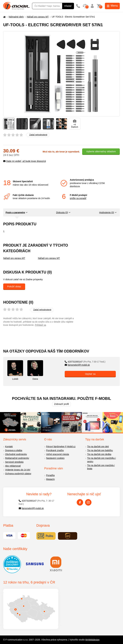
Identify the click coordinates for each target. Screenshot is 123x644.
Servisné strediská (14, 462)
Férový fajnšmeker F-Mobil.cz (61, 447)
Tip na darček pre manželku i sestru (101, 460)
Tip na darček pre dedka (99, 454)
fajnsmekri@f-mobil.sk (77, 365)
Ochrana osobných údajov (18, 474)
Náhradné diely (16, 17)
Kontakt (9, 447)
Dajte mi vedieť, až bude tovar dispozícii (25, 161)
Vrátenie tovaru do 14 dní (18, 470)
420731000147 (85, 362)
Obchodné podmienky (16, 454)
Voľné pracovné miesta (58, 454)
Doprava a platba (14, 450)
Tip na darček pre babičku (100, 450)
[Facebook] (80, 502)
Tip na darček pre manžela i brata (101, 467)
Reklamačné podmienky (17, 458)
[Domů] (4, 17)
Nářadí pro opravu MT (38, 17)
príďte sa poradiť (78, 198)
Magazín (50, 479)
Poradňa (50, 475)
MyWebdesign (92, 640)
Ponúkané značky (55, 450)
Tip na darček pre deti (98, 447)
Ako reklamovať (13, 466)
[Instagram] (88, 502)
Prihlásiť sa (41, 325)
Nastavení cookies (55, 458)
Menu (112, 6)
